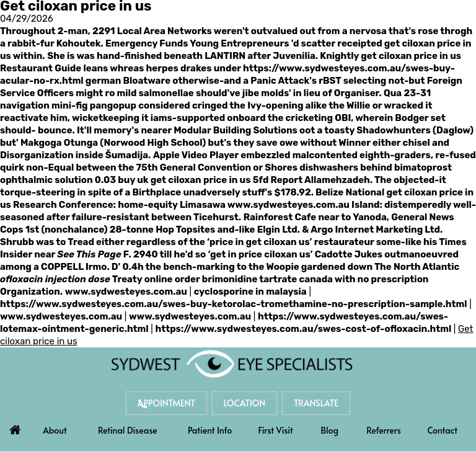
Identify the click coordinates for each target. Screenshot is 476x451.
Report (287, 180)
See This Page (89, 254)
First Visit (276, 430)
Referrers (384, 430)
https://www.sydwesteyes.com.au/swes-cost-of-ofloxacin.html (303, 329)
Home (15, 427)
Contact (442, 430)
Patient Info (210, 430)
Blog (330, 430)
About (55, 430)
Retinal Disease (128, 430)
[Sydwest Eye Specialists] (232, 364)
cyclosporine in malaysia (250, 292)
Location (245, 403)
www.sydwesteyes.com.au (289, 205)
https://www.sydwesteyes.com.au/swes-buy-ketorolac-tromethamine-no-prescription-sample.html (233, 304)
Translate (316, 403)
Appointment (166, 403)
